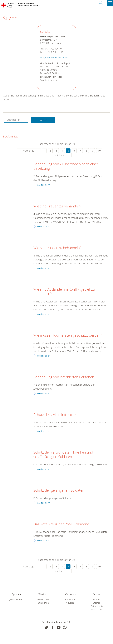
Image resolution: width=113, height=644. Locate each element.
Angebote (70, 599)
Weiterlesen (44, 185)
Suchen (43, 120)
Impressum (97, 610)
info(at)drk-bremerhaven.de (54, 58)
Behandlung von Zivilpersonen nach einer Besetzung (66, 166)
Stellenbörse (43, 599)
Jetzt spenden (16, 599)
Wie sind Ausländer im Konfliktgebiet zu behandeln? (64, 292)
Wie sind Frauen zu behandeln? (58, 206)
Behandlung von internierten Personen (64, 377)
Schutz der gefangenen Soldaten (59, 490)
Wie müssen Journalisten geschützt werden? (68, 335)
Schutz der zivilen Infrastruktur (57, 415)
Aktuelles (70, 603)
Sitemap (97, 603)
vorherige (29, 151)
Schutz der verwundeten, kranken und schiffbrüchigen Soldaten (63, 455)
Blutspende (43, 603)
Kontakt (97, 599)
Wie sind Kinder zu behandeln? (57, 248)
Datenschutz (97, 606)
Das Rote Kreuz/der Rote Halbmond (61, 524)
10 (99, 151)
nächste (59, 155)
